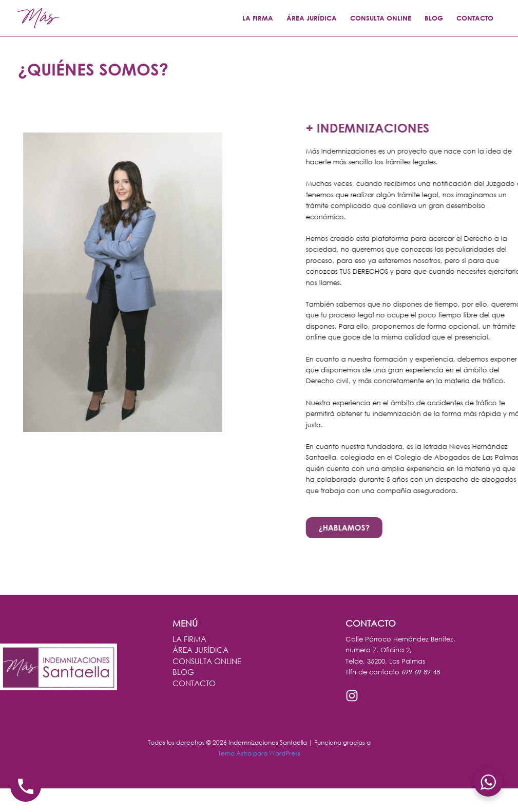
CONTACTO (475, 18)
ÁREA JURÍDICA (312, 18)
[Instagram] (352, 696)
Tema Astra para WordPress (259, 753)
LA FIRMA (258, 18)
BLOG (434, 18)
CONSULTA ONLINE (381, 18)
